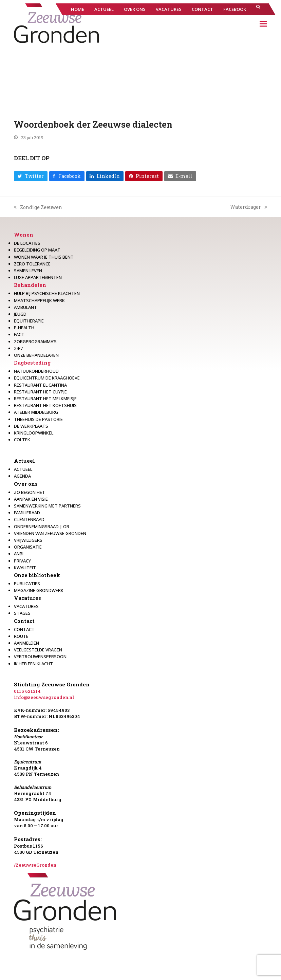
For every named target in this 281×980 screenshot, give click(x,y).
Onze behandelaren (36, 355)
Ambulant (25, 307)
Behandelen (30, 285)
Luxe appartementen (38, 277)
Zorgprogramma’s (35, 341)
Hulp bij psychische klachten (47, 293)
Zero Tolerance (32, 264)
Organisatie (28, 547)
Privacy (22, 561)
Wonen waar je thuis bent (44, 257)
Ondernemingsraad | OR (42, 526)
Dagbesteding (32, 363)
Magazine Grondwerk (39, 590)
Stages (22, 613)
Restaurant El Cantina (40, 385)
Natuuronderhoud (36, 371)
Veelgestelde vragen (38, 650)
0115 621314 (27, 691)
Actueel (24, 461)
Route (21, 636)
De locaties (27, 243)
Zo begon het (30, 492)
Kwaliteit (25, 568)
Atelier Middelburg (36, 412)
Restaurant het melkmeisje (45, 399)
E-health (24, 328)
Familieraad (27, 513)
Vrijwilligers (28, 540)
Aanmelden (26, 643)
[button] (258, 9)
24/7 (18, 348)
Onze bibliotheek (37, 575)
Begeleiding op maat (37, 250)
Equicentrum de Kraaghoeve (47, 378)
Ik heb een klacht (33, 664)
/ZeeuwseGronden (35, 865)
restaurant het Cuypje (40, 392)
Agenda (22, 476)
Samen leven (28, 271)
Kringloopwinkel (34, 433)
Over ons (26, 484)
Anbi (19, 554)
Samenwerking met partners (47, 506)
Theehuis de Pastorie (38, 419)
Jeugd (20, 314)
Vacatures (27, 598)
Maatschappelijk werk (39, 300)
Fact (19, 334)
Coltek (22, 440)
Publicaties (27, 584)
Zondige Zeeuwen (38, 207)
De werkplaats (31, 426)
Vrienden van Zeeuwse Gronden (50, 533)
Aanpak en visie (31, 499)
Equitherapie (29, 321)
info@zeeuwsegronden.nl (44, 697)
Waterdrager (249, 207)
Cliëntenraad (29, 519)
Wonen (24, 235)
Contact (24, 621)
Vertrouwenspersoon (40, 657)
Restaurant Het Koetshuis (45, 405)
